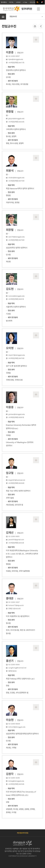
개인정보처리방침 (23, 833)
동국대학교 (4, 2)
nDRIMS (18, 2)
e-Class (25, 2)
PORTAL (11, 2)
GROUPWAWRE (34, 2)
